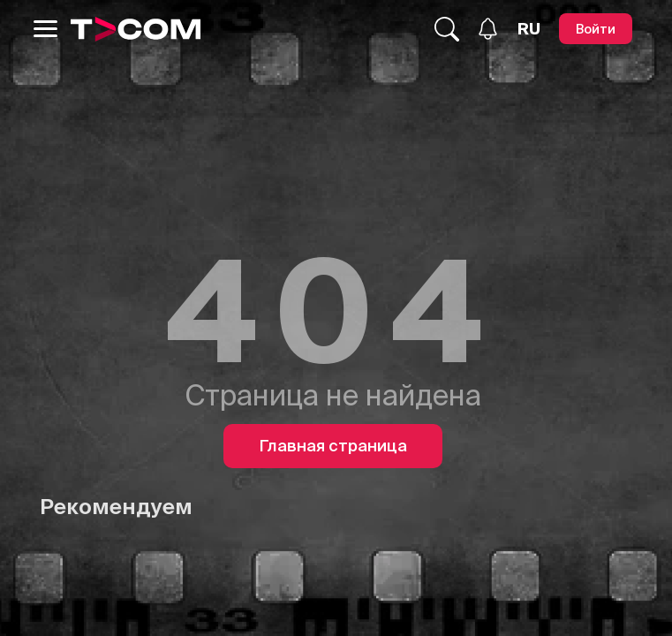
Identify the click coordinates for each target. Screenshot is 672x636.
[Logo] (136, 29)
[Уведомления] (488, 29)
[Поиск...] (447, 29)
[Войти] (596, 29)
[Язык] (529, 29)
